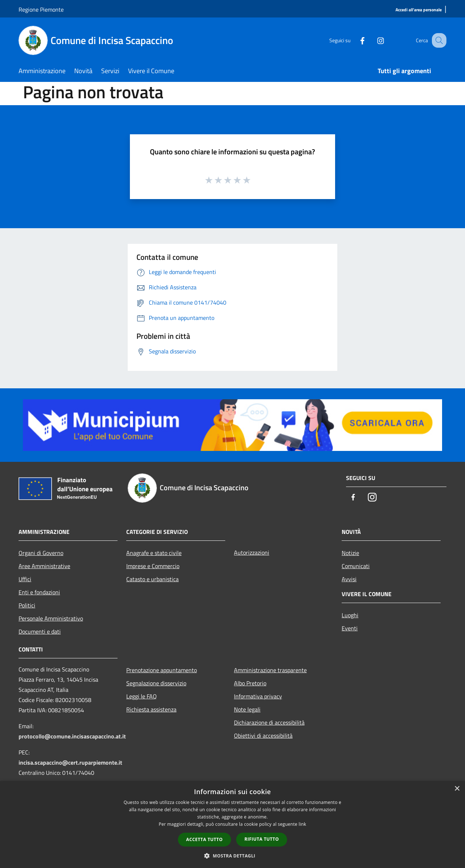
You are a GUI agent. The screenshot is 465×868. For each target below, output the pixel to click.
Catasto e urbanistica (152, 579)
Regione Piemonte (41, 9)
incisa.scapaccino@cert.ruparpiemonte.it (70, 762)
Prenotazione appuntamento (162, 670)
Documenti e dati (40, 631)
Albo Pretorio (250, 683)
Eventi (350, 628)
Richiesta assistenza (151, 709)
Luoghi (350, 615)
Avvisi (349, 579)
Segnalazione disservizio (156, 683)
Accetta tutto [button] (204, 839)
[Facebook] (355, 40)
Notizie (350, 553)
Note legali (247, 709)
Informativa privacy (258, 696)
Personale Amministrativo (51, 618)
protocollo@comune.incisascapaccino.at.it (72, 736)
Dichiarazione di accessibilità (269, 722)
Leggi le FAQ (142, 696)
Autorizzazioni (252, 552)
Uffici (25, 579)
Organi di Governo (41, 553)
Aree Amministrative (44, 566)
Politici (27, 605)
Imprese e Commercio (153, 566)
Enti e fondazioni (39, 592)
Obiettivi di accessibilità (263, 736)
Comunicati (356, 566)
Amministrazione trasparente (270, 670)
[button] (232, 856)
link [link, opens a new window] (303, 824)
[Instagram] (373, 40)
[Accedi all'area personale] (419, 10)
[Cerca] (438, 40)
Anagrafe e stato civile (154, 553)
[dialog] (232, 825)
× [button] (457, 789)
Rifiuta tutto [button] (262, 839)
